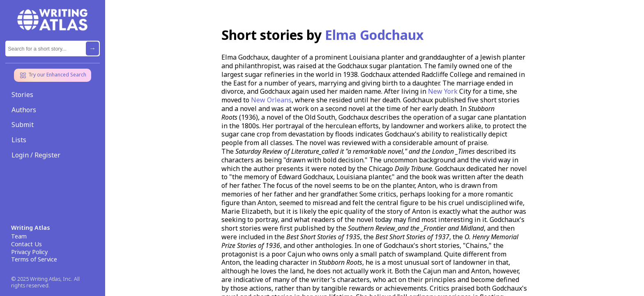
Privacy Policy (29, 252)
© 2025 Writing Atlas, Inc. (42, 279)
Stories (22, 95)
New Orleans (271, 100)
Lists (19, 140)
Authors (24, 110)
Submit (23, 125)
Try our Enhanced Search (53, 75)
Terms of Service (34, 259)
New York (443, 91)
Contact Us (26, 244)
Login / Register (36, 155)
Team (19, 236)
